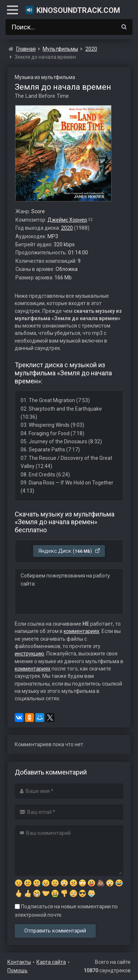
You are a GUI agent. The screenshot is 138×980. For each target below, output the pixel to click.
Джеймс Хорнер (67, 220)
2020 (67, 228)
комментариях (82, 631)
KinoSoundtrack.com (72, 10)
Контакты (19, 962)
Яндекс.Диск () (69, 551)
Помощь (17, 970)
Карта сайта (51, 962)
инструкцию (29, 654)
